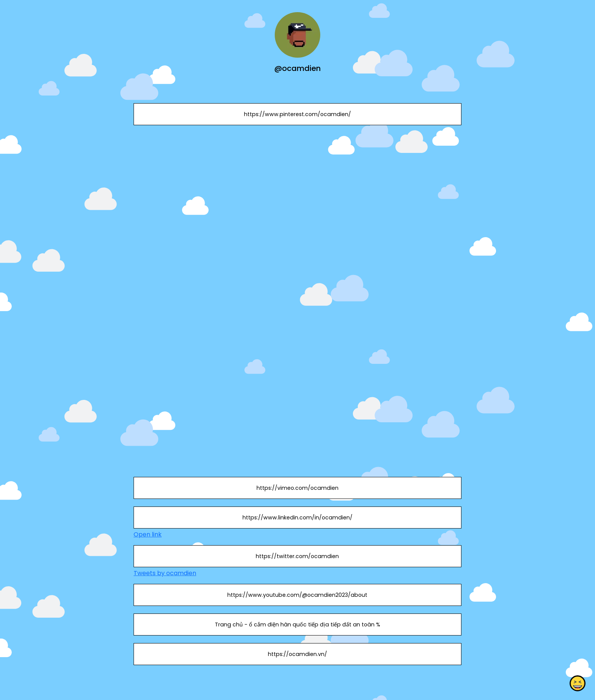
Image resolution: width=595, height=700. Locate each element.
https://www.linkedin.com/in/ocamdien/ (297, 518)
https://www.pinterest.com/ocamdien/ (297, 114)
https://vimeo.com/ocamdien (297, 488)
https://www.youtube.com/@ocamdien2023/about (297, 595)
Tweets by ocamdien (165, 573)
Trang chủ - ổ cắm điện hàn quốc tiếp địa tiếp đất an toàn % (297, 624)
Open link (148, 534)
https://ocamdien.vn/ (297, 654)
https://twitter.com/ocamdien (297, 556)
